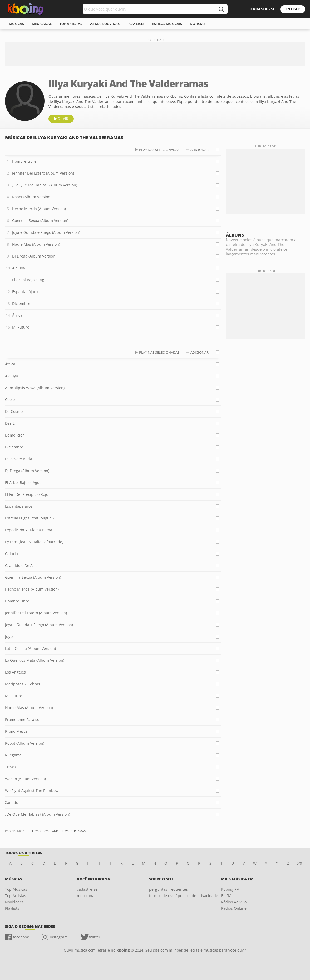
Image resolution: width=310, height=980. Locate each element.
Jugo (9, 637)
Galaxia (11, 554)
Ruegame (13, 755)
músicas (16, 24)
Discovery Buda (19, 459)
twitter (95, 937)
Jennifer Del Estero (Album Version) (43, 173)
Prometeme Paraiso (22, 719)
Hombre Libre (24, 161)
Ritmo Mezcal (17, 731)
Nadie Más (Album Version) (36, 244)
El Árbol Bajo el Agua (30, 280)
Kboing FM (230, 889)
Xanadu (12, 802)
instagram (59, 937)
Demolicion (15, 435)
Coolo (10, 400)
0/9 (299, 863)
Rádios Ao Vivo (234, 902)
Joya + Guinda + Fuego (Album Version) (46, 232)
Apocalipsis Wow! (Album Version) (35, 388)
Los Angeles (15, 672)
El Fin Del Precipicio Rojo (27, 494)
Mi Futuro (21, 327)
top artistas (71, 24)
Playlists (12, 908)
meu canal (42, 24)
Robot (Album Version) (32, 197)
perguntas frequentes (168, 889)
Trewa (10, 767)
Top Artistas (16, 896)
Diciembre (21, 303)
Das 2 (10, 423)
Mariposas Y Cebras (23, 684)
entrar (293, 9)
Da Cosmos (15, 411)
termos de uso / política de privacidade (184, 896)
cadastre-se (263, 9)
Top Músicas (16, 889)
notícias (198, 24)
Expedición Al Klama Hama (29, 530)
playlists (136, 24)
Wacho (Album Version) (25, 779)
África (17, 315)
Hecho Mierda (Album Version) (39, 209)
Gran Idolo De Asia (21, 565)
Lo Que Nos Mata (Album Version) (35, 660)
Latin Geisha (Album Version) (30, 648)
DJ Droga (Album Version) (34, 256)
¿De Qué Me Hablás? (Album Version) (45, 185)
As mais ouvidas (105, 24)
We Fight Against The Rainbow (32, 791)
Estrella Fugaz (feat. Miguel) (29, 518)
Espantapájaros (26, 292)
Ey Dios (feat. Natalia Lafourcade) (34, 542)
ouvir (63, 119)
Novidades (14, 902)
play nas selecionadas (159, 150)
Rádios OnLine (234, 908)
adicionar (200, 150)
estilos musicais (167, 24)
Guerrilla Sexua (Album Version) (40, 221)
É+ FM (226, 896)
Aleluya (19, 268)
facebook (21, 937)
